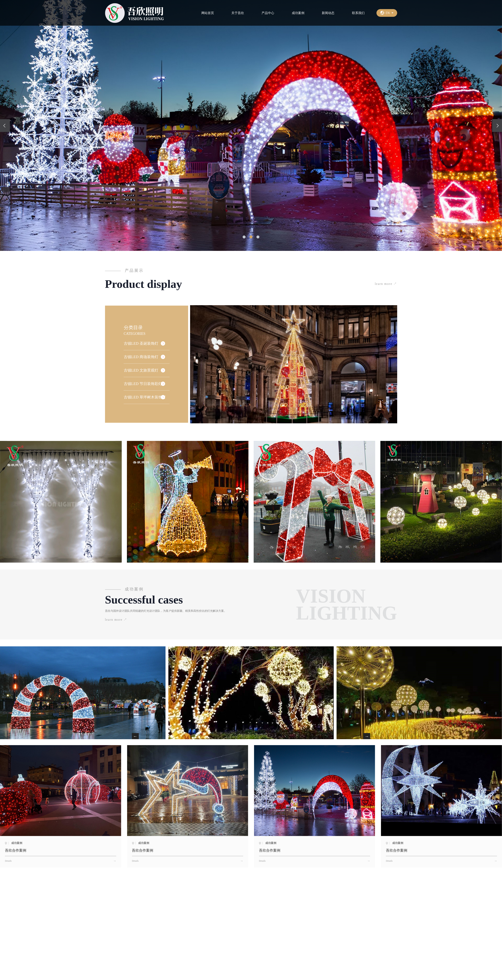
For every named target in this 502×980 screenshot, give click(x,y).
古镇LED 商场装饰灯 (142, 357)
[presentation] (5, 126)
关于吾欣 (238, 13)
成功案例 (298, 13)
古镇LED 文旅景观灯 (142, 371)
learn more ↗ (386, 284)
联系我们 (358, 13)
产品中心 (268, 13)
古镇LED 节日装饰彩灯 (144, 385)
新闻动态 (328, 13)
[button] (244, 237)
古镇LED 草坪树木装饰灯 (146, 398)
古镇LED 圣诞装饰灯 (142, 343)
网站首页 (208, 13)
